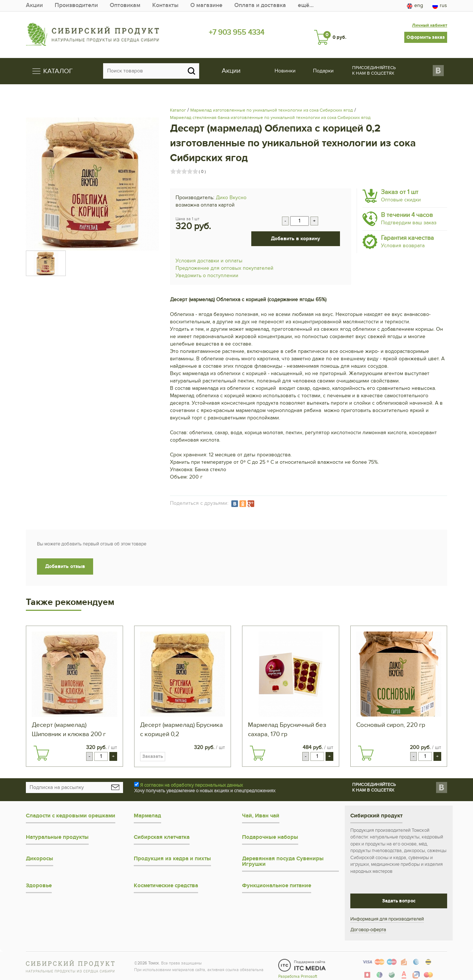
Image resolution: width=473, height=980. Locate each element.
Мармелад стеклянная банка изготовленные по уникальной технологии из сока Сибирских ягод (270, 117)
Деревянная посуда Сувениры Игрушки (283, 861)
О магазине (222, 5)
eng (415, 6)
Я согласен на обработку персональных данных (191, 785)
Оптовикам (134, 5)
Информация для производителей (387, 918)
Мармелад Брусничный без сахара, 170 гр (287, 729)
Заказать (153, 756)
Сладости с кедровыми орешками (71, 815)
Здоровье (39, 885)
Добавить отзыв (65, 566)
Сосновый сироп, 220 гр (391, 724)
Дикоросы (40, 858)
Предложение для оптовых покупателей (224, 267)
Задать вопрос (399, 900)
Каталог (178, 109)
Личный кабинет (427, 20)
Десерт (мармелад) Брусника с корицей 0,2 (181, 729)
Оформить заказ (426, 32)
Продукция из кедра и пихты (172, 858)
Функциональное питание (277, 885)
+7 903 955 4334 (237, 32)
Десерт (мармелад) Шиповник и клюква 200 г (69, 729)
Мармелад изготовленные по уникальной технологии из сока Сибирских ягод (272, 109)
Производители (81, 5)
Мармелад (147, 815)
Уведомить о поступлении (207, 275)
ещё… (331, 5)
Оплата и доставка (281, 5)
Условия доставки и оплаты (209, 260)
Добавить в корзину (295, 238)
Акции (35, 5)
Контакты (177, 5)
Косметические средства (166, 885)
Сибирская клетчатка (162, 836)
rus (440, 6)
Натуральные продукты (57, 836)
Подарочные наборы (270, 836)
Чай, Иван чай (261, 815)
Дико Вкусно (231, 197)
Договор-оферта (368, 929)
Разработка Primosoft (298, 973)
